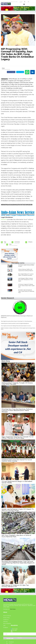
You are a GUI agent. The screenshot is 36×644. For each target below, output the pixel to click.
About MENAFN (7, 622)
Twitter (9, 642)
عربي (21, 2)
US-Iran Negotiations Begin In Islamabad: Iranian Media (17, 482)
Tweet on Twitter (20, 74)
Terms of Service (7, 614)
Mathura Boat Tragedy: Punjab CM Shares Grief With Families (17, 386)
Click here (13, 608)
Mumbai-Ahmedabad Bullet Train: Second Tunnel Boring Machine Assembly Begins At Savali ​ (18, 562)
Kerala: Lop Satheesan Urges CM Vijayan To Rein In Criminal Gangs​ (17, 510)
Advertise (5, 620)
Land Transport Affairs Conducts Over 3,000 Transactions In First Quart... (26, 282)
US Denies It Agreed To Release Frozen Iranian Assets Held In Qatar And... (26, 288)
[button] (25, 2)
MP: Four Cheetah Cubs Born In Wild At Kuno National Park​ (16, 536)
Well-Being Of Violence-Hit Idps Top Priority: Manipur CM (18, 585)
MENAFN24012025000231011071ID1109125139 (17, 207)
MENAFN (5, 81)
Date (3, 71)
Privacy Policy (6, 616)
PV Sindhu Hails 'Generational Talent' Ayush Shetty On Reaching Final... (26, 294)
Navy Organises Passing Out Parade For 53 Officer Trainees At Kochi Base (17, 439)
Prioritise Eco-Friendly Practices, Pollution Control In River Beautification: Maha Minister (17, 412)
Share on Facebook (11, 74)
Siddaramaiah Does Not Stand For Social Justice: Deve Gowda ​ (17, 461)
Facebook (10, 641)
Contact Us (6, 618)
